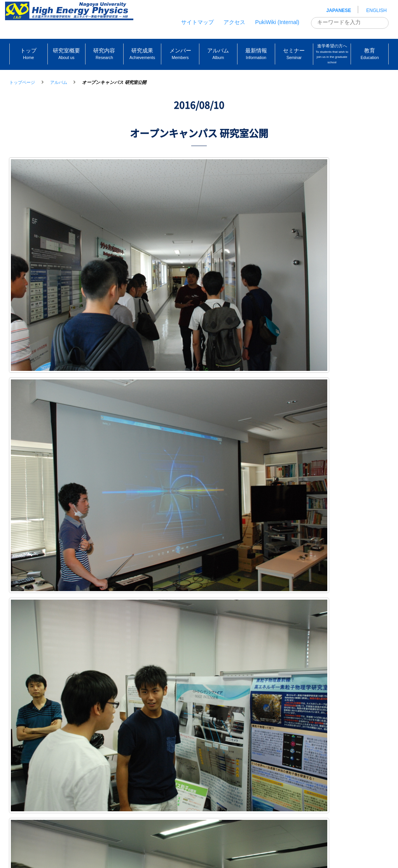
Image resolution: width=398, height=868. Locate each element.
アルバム (59, 82)
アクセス (234, 22)
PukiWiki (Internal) (277, 22)
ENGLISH (376, 10)
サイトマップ (197, 22)
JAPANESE (339, 10)
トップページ (22, 82)
